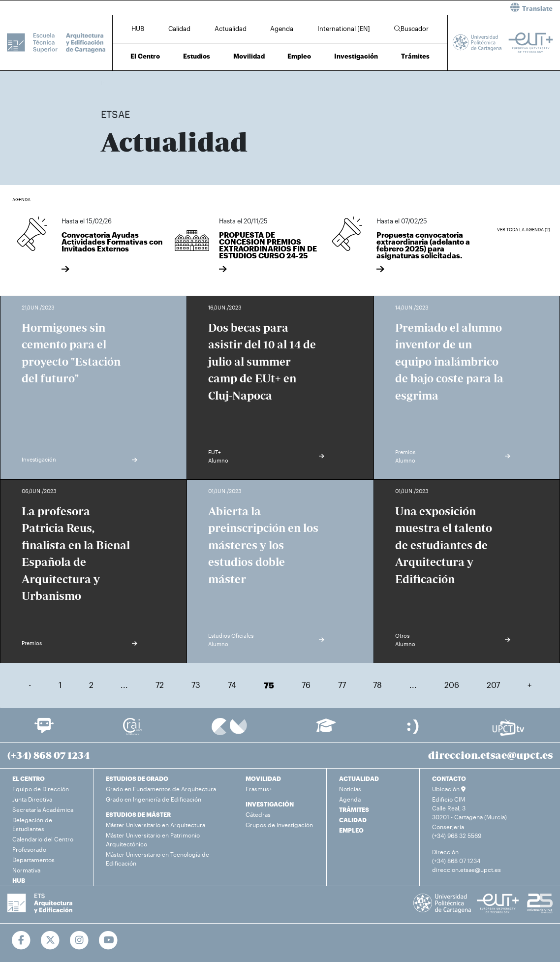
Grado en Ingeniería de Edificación (154, 799)
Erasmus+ (259, 789)
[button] (424, 8)
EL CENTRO (29, 778)
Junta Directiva (32, 799)
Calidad (179, 29)
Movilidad (249, 56)
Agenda (282, 29)
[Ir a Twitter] (50, 940)
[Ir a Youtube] (109, 940)
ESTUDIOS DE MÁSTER (138, 814)
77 (342, 685)
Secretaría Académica (43, 809)
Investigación (356, 56)
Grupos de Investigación (279, 825)
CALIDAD (353, 820)
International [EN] (344, 29)
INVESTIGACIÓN (270, 804)
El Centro (145, 56)
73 (196, 685)
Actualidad (231, 29)
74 (232, 685)
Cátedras (258, 814)
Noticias (350, 789)
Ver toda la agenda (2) (524, 230)
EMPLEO (351, 830)
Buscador (411, 29)
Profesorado (29, 849)
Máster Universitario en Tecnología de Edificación (157, 859)
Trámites (415, 56)
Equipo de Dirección (41, 789)
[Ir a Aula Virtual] (326, 730)
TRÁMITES (354, 809)
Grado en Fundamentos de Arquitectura (161, 789)
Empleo (299, 56)
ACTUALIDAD (359, 778)
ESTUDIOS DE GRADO (137, 778)
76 (306, 685)
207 (493, 685)
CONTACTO (449, 778)
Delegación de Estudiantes (32, 824)
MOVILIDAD (263, 778)
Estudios (197, 56)
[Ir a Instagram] (79, 940)
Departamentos (33, 860)
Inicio (109, 82)
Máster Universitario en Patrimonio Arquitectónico (153, 839)
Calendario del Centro (43, 839)
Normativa (26, 870)
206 (452, 685)
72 (160, 685)
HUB (138, 29)
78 (377, 685)
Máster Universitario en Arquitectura (156, 825)
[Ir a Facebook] (21, 940)
